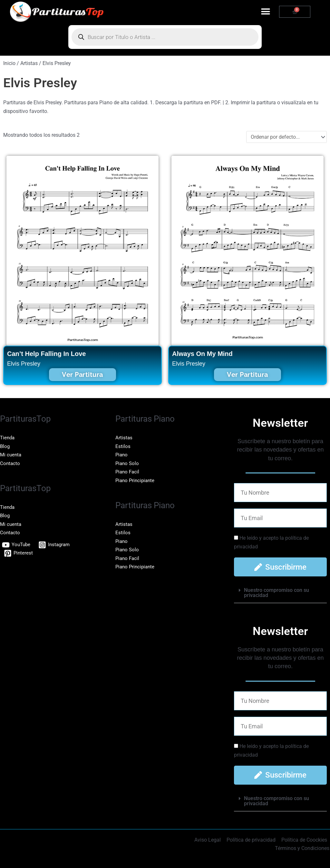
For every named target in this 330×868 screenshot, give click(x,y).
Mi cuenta (11, 455)
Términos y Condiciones (303, 848)
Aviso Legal (209, 840)
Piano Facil (128, 472)
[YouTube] (17, 545)
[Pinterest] (19, 553)
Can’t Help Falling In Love (46, 354)
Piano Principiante (136, 480)
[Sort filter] (286, 137)
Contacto (10, 463)
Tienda (8, 438)
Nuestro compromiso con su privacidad (277, 593)
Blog (5, 446)
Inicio (9, 63)
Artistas (124, 438)
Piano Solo (128, 463)
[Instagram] (56, 545)
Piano (122, 455)
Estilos (123, 446)
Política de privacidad (252, 840)
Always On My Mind (202, 354)
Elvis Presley (24, 364)
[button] (265, 12)
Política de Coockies (305, 840)
